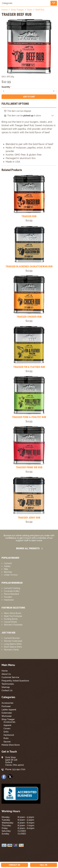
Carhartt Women (12, 638)
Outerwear (7, 713)
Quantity (6, 87)
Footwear (6, 706)
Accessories (7, 703)
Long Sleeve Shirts (13, 644)
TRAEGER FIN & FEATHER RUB (29, 367)
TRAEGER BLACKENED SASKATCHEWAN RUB (29, 266)
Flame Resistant (11, 594)
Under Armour (11, 575)
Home (5, 671)
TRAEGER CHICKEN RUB (29, 317)
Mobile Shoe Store (11, 745)
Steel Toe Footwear (13, 616)
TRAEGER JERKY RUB (29, 518)
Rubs (6, 738)
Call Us (44, 865)
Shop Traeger (8, 719)
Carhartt (8, 563)
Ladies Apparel (9, 710)
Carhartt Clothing (12, 588)
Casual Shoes (10, 622)
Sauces (7, 742)
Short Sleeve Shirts (13, 647)
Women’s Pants (11, 650)
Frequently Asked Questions (15, 681)
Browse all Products (29, 548)
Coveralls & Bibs (12, 591)
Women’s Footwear (13, 625)
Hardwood (9, 735)
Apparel (7, 725)
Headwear (9, 600)
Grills (6, 732)
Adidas (7, 566)
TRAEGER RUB (29, 216)
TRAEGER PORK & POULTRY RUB (29, 417)
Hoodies (8, 597)
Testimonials (8, 684)
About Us (6, 674)
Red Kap (8, 572)
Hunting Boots (11, 619)
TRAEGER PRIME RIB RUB (29, 467)
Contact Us (7, 690)
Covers (7, 728)
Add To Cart (29, 97)
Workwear (7, 716)
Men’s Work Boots (13, 613)
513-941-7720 (19, 769)
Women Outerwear (13, 641)
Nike (6, 569)
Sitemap (6, 687)
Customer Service (10, 677)
